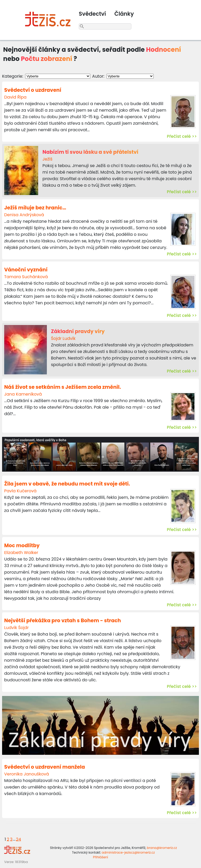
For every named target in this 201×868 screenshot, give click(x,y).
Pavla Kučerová (20, 491)
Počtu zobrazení (47, 59)
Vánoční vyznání (26, 270)
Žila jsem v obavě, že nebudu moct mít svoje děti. (67, 484)
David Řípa (15, 97)
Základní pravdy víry (78, 331)
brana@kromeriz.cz (162, 848)
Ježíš (47, 159)
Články (124, 14)
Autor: (98, 76)
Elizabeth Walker (21, 553)
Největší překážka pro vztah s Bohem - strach (63, 621)
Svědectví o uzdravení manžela (44, 767)
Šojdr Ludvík (63, 338)
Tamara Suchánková (26, 277)
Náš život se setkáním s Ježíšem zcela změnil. (63, 387)
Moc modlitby (22, 546)
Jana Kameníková (23, 394)
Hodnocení (164, 50)
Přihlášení (100, 857)
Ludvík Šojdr (16, 628)
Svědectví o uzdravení (33, 90)
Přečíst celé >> (182, 136)
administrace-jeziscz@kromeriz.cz (128, 852)
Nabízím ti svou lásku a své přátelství (90, 152)
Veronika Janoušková (27, 774)
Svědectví (92, 14)
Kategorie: (13, 76)
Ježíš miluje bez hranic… (35, 208)
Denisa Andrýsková (24, 215)
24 (18, 839)
